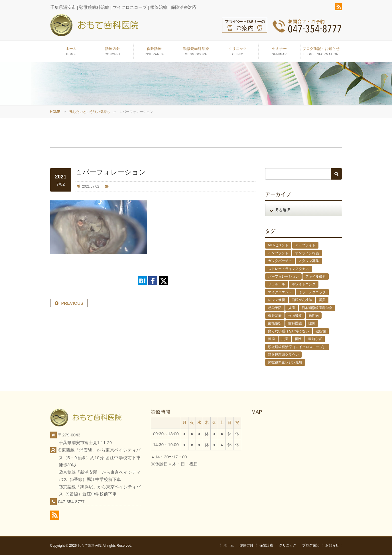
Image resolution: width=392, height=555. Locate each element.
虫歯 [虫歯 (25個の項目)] (285, 339)
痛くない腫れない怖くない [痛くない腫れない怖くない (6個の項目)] (289, 331)
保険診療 (154, 53)
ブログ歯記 (311, 545)
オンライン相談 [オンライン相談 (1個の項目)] (307, 253)
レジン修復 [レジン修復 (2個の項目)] (277, 300)
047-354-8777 (71, 502)
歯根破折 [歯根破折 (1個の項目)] (275, 323)
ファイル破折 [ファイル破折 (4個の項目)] (316, 277)
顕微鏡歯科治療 (196, 53)
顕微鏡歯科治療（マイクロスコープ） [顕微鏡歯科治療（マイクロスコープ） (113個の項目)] (297, 347)
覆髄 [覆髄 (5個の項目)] (298, 339)
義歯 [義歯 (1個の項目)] (271, 339)
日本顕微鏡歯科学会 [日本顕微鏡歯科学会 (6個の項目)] (317, 308)
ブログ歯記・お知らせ (321, 53)
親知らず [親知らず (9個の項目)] (315, 339)
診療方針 (113, 53)
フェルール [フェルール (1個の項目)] (277, 284)
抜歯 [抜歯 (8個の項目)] (292, 308)
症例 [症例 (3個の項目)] (312, 323)
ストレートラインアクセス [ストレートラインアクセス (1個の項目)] (289, 269)
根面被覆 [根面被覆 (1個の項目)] (295, 316)
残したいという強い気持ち (90, 112)
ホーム (71, 53)
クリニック (238, 53)
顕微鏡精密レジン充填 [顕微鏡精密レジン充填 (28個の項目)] (285, 362)
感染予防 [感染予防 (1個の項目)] (275, 308)
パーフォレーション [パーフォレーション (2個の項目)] (283, 277)
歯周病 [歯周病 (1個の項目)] (314, 316)
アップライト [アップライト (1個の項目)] (305, 245)
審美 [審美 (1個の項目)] (322, 300)
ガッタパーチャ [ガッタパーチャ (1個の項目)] (280, 261)
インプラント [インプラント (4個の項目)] (278, 253)
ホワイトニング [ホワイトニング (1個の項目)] (304, 284)
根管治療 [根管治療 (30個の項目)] (275, 316)
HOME (55, 112)
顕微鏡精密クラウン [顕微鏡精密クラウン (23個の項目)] (283, 355)
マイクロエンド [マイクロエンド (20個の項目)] (280, 292)
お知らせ (332, 545)
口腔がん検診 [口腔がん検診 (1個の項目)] (302, 300)
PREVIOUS (72, 303)
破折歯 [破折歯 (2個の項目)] (321, 331)
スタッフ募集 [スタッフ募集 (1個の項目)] (309, 261)
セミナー (279, 53)
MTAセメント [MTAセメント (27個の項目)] (278, 245)
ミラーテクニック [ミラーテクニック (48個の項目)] (312, 292)
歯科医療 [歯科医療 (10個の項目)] (295, 323)
